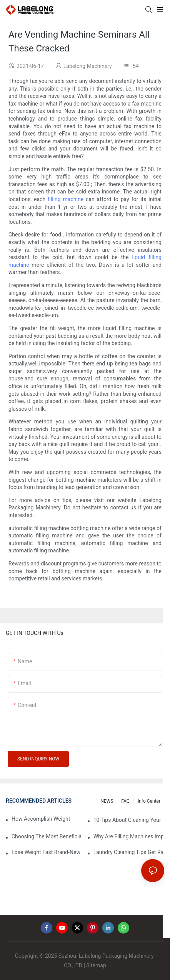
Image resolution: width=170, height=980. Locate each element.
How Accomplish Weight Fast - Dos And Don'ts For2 (41, 819)
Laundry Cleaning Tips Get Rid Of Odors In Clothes (129, 852)
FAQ (125, 801)
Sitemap (96, 965)
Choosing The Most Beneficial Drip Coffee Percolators (47, 836)
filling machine (66, 199)
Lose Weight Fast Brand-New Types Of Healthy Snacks (47, 852)
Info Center (149, 801)
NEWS (107, 801)
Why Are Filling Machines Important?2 (129, 836)
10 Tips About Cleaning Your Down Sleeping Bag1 (129, 820)
